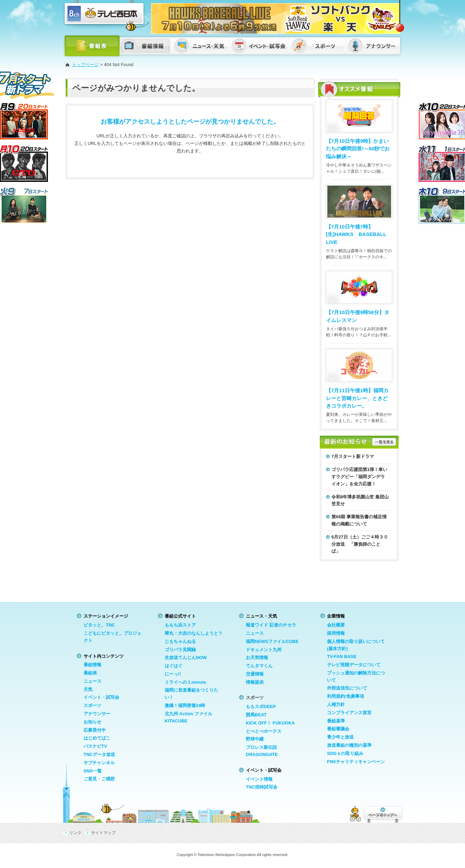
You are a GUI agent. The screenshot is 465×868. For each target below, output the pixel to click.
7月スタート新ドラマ (353, 456)
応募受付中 (95, 730)
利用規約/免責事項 (345, 696)
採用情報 (336, 633)
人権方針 (336, 704)
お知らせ (92, 722)
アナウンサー (97, 714)
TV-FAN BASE (342, 656)
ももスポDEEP (261, 706)
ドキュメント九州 (264, 650)
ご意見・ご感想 (99, 779)
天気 (88, 689)
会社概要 (336, 625)
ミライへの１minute (185, 682)
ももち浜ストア (180, 625)
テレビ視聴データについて (354, 665)
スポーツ (92, 705)
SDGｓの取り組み (345, 753)
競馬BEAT (256, 715)
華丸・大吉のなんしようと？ (194, 633)
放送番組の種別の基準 (349, 745)
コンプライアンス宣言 (349, 713)
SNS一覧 (93, 771)
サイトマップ (103, 833)
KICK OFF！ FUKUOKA (270, 723)
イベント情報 (259, 779)
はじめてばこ (97, 738)
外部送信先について (347, 688)
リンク (75, 833)
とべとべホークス (264, 731)
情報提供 (255, 682)
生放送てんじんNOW (186, 658)
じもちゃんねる (180, 641)
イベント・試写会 (101, 697)
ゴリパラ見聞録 (180, 650)
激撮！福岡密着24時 (185, 705)
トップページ (85, 65)
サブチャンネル (99, 763)
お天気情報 (257, 658)
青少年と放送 (340, 737)
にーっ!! (173, 674)
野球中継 (255, 739)
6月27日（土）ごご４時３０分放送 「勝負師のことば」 (360, 544)
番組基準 (336, 721)
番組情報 (92, 665)
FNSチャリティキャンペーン (356, 762)
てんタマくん (259, 666)
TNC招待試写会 (262, 787)
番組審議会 (338, 729)
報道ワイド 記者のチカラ (271, 625)
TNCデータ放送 (99, 754)
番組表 (90, 673)
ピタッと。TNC (99, 625)
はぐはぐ (174, 666)
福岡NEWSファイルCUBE (272, 641)
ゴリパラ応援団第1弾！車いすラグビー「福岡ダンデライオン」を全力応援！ (359, 477)
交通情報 (255, 674)
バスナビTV (95, 746)
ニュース (92, 681)
